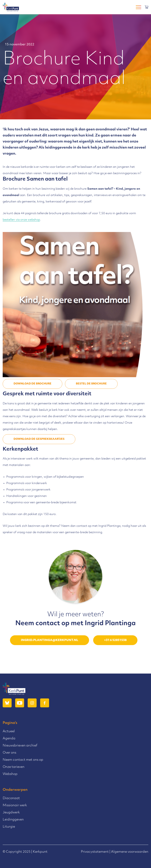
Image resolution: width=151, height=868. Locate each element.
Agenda (9, 739)
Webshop (10, 774)
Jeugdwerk (11, 813)
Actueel (9, 731)
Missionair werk (15, 805)
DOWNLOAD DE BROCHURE (32, 384)
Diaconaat (11, 798)
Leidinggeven (13, 820)
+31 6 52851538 (115, 640)
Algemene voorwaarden (130, 852)
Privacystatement (95, 852)
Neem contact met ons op (23, 760)
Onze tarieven (14, 767)
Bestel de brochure (91, 384)
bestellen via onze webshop (21, 220)
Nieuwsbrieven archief (20, 746)
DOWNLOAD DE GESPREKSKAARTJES (39, 439)
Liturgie (9, 827)
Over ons (9, 753)
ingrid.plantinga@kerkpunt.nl (50, 640)
